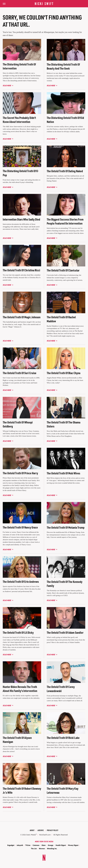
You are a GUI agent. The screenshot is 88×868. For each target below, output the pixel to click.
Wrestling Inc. (52, 849)
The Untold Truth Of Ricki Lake (63, 738)
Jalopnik (20, 845)
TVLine (28, 845)
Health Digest (61, 845)
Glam (44, 845)
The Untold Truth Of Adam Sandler (65, 632)
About (32, 830)
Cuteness (36, 845)
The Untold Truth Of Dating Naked (65, 171)
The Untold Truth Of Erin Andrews (21, 582)
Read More (7, 85)
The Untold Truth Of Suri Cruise (20, 373)
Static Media (31, 835)
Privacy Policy (53, 830)
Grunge (51, 845)
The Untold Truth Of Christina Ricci (21, 270)
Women (42, 849)
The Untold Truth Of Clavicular (63, 270)
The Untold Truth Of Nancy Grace (20, 527)
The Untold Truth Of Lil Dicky (18, 632)
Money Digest (73, 845)
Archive (41, 830)
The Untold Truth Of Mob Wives (63, 473)
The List (34, 849)
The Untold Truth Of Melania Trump (66, 527)
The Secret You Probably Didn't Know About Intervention (19, 120)
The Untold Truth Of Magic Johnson (22, 317)
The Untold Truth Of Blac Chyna (64, 373)
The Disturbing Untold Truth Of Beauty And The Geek (63, 66)
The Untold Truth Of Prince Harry (20, 473)
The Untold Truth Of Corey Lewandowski (61, 689)
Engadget (11, 845)
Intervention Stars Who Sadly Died (21, 219)
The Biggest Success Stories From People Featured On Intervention (65, 221)
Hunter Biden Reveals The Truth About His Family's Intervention (20, 689)
